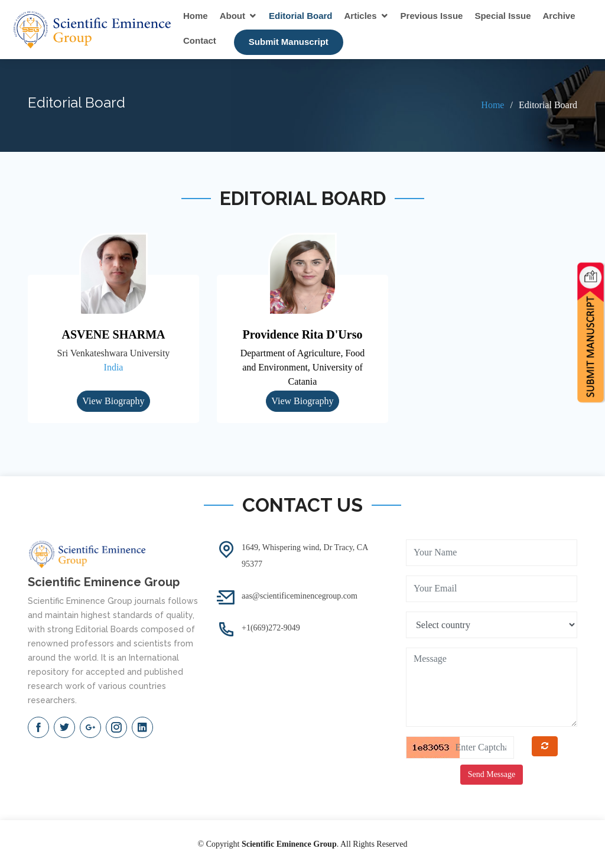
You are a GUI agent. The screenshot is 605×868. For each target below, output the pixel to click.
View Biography (113, 401)
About (232, 16)
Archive (559, 16)
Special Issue (502, 16)
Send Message (492, 774)
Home (196, 16)
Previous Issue (432, 16)
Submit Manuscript (289, 42)
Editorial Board (301, 16)
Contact (200, 40)
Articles (361, 16)
